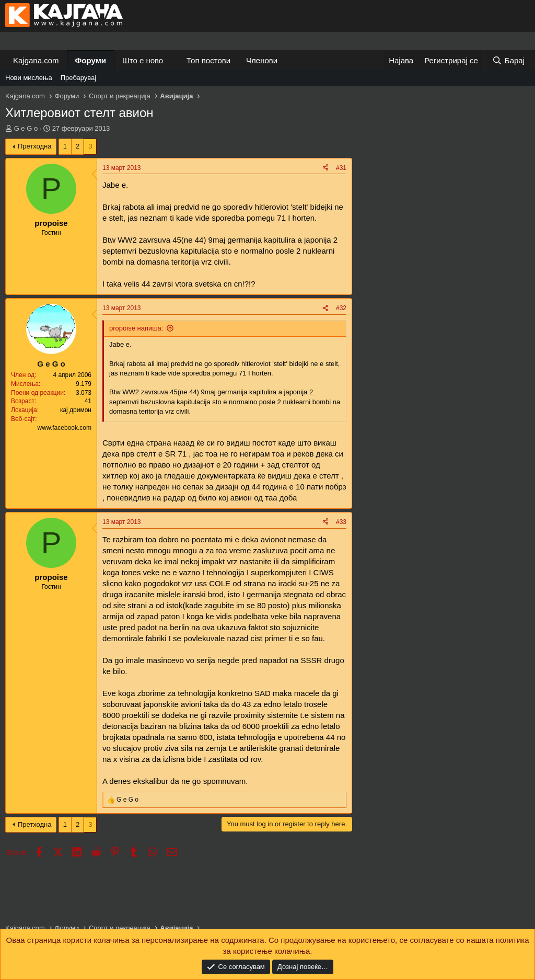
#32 (341, 308)
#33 (341, 522)
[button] (171, 60)
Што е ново (143, 60)
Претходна (35, 146)
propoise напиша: (136, 328)
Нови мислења (29, 78)
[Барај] (508, 60)
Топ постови (208, 60)
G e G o (26, 128)
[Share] (325, 168)
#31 (341, 168)
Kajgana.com (36, 60)
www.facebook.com (65, 428)
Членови (262, 60)
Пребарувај (79, 78)
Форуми (91, 60)
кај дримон (76, 410)
